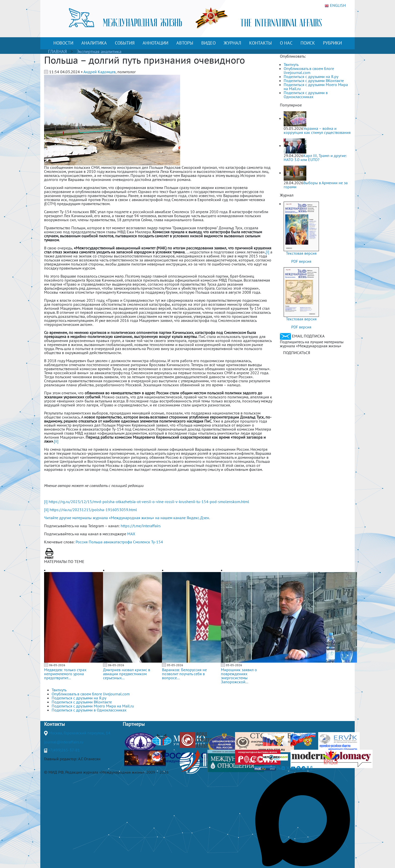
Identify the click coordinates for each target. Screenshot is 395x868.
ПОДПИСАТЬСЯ (297, 353)
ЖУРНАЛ (232, 43)
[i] (268, 252)
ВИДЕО (208, 43)
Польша (96, 542)
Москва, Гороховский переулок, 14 (79, 733)
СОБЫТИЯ (125, 43)
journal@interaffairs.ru (64, 742)
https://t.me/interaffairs (141, 526)
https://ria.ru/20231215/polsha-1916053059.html (93, 510)
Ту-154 (157, 542)
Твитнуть (291, 64)
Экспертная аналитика (99, 51)
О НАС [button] (286, 43)
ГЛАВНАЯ (57, 51)
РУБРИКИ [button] (332, 43)
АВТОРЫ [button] (185, 43)
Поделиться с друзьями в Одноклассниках (306, 95)
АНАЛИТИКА (94, 43)
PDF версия (301, 261)
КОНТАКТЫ (260, 43)
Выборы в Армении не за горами (316, 185)
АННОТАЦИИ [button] (155, 43)
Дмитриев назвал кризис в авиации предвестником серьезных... (127, 674)
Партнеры (134, 724)
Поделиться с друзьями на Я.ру (311, 77)
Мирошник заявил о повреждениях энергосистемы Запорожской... (239, 676)
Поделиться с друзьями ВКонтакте (314, 81)
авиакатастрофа (118, 542)
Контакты (54, 724)
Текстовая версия (301, 253)
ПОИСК (308, 43)
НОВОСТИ (63, 43)
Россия (82, 542)
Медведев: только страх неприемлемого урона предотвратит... (65, 674)
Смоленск (142, 542)
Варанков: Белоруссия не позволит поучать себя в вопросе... (184, 674)
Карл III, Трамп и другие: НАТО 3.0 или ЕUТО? (315, 158)
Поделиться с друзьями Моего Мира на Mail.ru (316, 87)
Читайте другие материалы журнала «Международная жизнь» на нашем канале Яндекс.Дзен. (127, 518)
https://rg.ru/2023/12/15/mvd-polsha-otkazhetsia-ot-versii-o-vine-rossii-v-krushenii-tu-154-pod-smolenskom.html (149, 502)
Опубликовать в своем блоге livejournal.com (309, 70)
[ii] (56, 441)
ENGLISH (335, 6)
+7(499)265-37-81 (64, 750)
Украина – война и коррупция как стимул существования (317, 130)
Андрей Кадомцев (100, 72)
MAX (131, 534)
